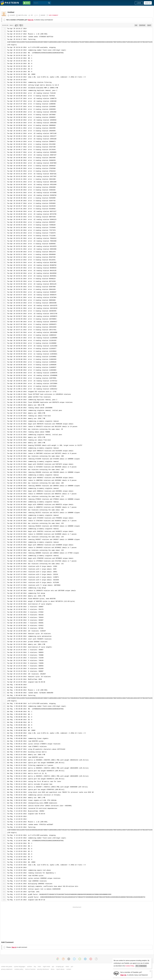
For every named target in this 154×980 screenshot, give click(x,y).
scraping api (60, 966)
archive (30, 966)
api (53, 966)
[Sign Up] (116, 973)
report (149, 25)
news (67, 966)
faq (35, 966)
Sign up (148, 3)
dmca (53, 969)
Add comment (54, 15)
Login (139, 3)
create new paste (7, 966)
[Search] (49, 3)
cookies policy (19, 969)
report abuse (60, 969)
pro (72, 966)
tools (39, 966)
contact (69, 969)
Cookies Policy (130, 966)
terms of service (30, 969)
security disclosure (43, 969)
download (142, 25)
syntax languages (20, 966)
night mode (46, 966)
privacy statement (7, 969)
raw (136, 25)
